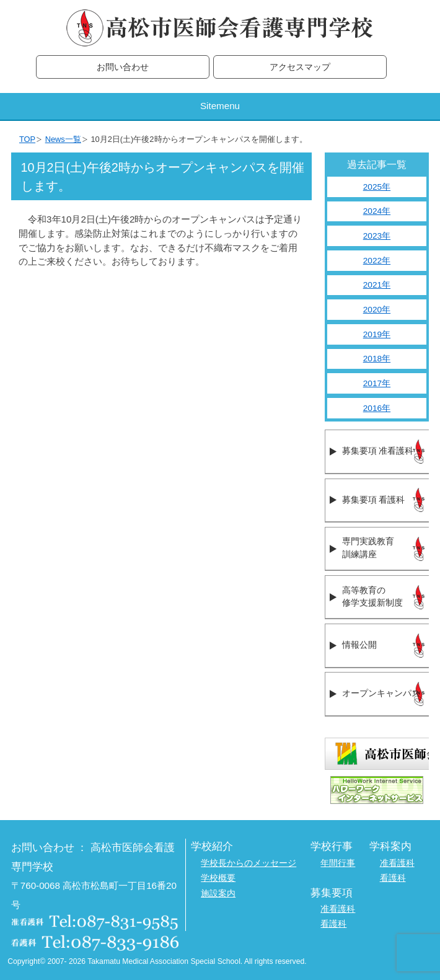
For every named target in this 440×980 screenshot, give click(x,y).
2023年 (377, 236)
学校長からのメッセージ (249, 863)
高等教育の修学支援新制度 (372, 597)
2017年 (377, 383)
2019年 (377, 334)
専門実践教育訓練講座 (368, 548)
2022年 (377, 261)
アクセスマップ (300, 67)
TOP (27, 139)
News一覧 (63, 139)
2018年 (377, 359)
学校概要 (218, 878)
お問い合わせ (123, 67)
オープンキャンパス (381, 693)
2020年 (377, 310)
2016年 (377, 408)
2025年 (377, 187)
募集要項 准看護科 (378, 451)
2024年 (377, 211)
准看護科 (397, 863)
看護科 (393, 878)
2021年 (377, 285)
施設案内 (218, 894)
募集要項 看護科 (373, 500)
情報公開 (359, 645)
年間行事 (338, 863)
